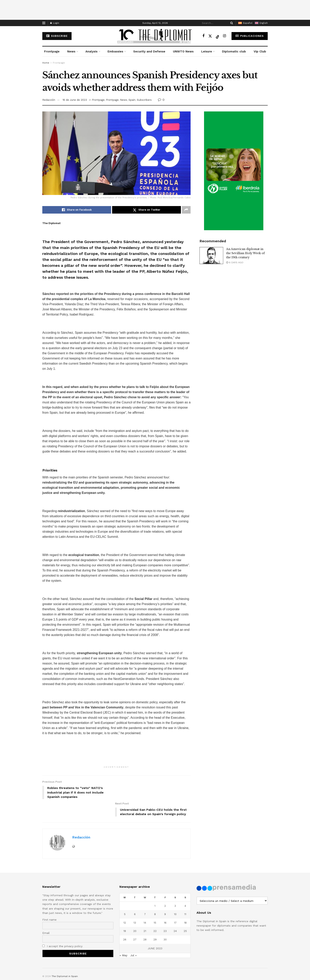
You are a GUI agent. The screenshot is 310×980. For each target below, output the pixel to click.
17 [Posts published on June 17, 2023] (175, 905)
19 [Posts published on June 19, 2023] (125, 914)
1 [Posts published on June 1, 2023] (155, 889)
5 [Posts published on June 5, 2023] (125, 897)
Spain (132, 100)
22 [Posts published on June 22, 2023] (155, 914)
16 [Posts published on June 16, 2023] (165, 905)
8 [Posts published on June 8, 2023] (155, 897)
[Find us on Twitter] (210, 36)
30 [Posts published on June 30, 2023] (165, 922)
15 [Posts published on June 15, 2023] (155, 905)
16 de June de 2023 (75, 100)
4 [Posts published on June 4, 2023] (185, 889)
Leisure (207, 51)
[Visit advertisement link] (234, 171)
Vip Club (260, 51)
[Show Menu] (44, 23)
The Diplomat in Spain (65, 959)
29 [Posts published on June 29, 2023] (155, 922)
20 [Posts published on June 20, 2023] (135, 914)
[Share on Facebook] (77, 210)
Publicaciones (250, 36)
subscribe (57, 36)
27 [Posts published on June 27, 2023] (135, 922)
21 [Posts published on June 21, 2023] (145, 914)
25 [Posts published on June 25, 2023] (185, 914)
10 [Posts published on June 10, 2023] (175, 897)
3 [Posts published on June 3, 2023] (175, 889)
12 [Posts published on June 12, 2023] (125, 905)
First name (49, 902)
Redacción (49, 100)
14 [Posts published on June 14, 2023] (145, 905)
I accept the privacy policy (62, 929)
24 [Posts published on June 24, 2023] (175, 914)
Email (46, 916)
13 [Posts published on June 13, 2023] (135, 905)
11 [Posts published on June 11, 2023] (185, 897)
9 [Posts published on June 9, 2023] (165, 897)
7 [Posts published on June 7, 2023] (145, 897)
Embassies (115, 51)
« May (123, 938)
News (71, 51)
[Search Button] (231, 23)
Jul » (133, 938)
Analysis (91, 51)
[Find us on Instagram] (224, 36)
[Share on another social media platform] (186, 210)
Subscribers (144, 100)
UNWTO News (183, 51)
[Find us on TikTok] (217, 36)
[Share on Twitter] (146, 210)
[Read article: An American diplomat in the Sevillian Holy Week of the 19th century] (211, 256)
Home (46, 63)
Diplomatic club (234, 51)
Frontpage (52, 51)
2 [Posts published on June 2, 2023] (165, 889)
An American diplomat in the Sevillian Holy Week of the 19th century (245, 253)
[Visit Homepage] (155, 36)
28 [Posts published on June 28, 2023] (145, 922)
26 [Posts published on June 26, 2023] (125, 922)
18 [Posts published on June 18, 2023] (185, 905)
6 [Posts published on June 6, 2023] (135, 897)
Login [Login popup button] (55, 23)
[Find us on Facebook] (203, 36)
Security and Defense (149, 51)
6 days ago (235, 262)
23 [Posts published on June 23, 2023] (165, 914)
